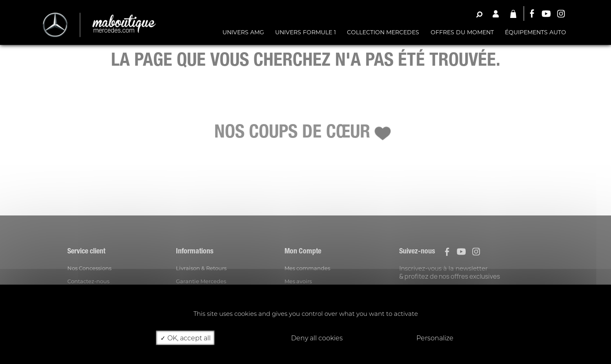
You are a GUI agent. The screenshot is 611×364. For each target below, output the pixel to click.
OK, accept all (186, 338)
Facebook (531, 13)
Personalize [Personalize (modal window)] (435, 338)
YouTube (546, 13)
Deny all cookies (313, 338)
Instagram (561, 13)
